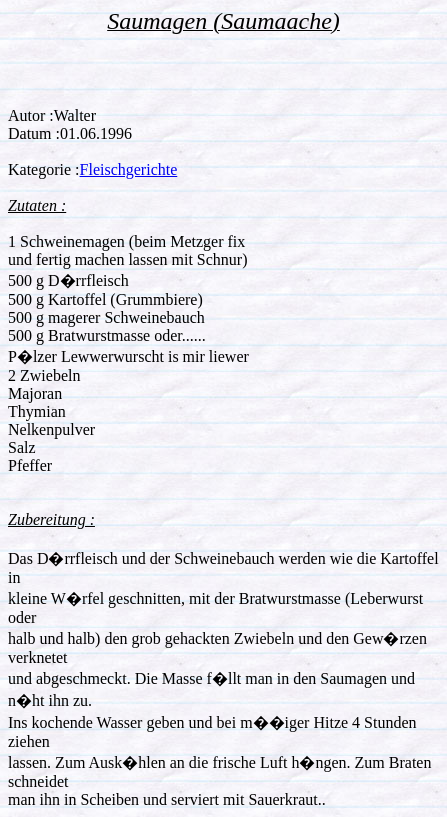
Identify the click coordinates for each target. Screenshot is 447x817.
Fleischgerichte (129, 169)
